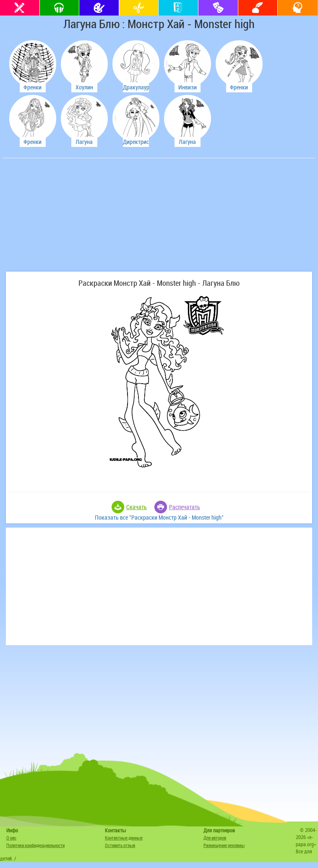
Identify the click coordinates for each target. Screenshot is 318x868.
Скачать (137, 507)
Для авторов (215, 838)
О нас (11, 838)
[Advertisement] (68, 219)
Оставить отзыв (120, 845)
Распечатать (185, 507)
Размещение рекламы (224, 845)
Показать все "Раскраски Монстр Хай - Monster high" (159, 517)
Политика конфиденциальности (35, 845)
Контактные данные (124, 838)
